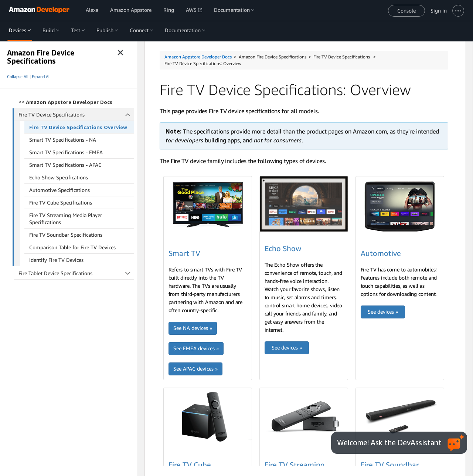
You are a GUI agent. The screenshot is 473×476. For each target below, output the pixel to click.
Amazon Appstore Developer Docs (198, 57)
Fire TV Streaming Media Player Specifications (66, 219)
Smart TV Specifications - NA (63, 140)
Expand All (41, 77)
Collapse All (18, 77)
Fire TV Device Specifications (76, 114)
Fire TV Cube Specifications (61, 202)
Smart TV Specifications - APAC (65, 165)
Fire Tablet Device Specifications (76, 273)
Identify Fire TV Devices (56, 260)
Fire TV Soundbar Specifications (66, 235)
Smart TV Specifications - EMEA (66, 152)
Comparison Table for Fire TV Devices (72, 247)
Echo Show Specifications (59, 177)
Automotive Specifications (59, 190)
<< (65, 102)
